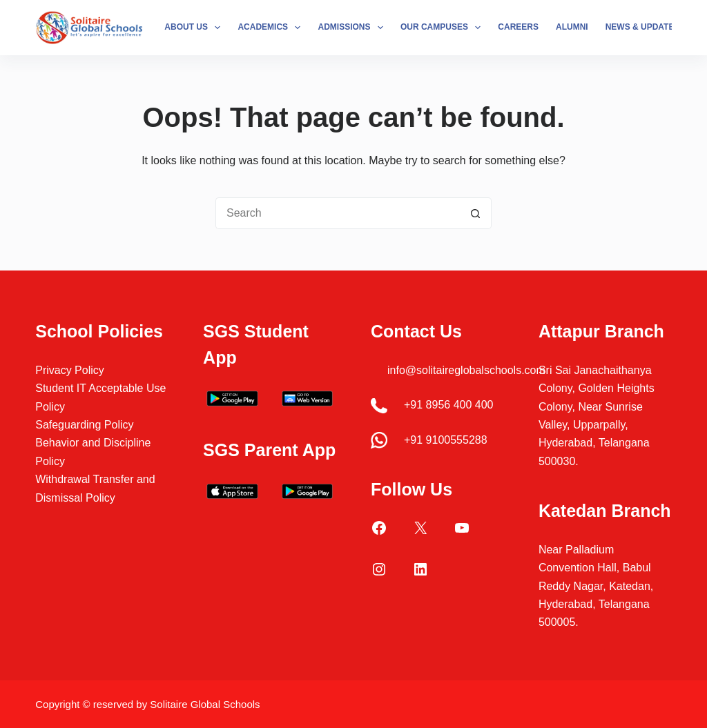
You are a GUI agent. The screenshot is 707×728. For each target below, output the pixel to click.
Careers (518, 27)
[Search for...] (338, 213)
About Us (195, 28)
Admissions (353, 28)
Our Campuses (443, 28)
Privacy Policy (70, 370)
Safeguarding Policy (84, 425)
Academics (272, 28)
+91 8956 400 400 (448, 405)
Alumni (572, 27)
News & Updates (652, 28)
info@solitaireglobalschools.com (466, 370)
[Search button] (476, 213)
